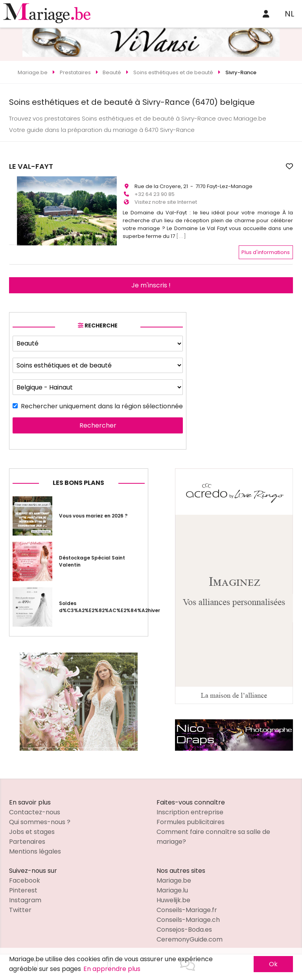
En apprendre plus (112, 969)
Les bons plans (78, 479)
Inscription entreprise (190, 809)
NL (289, 14)
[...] (181, 233)
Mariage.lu (172, 887)
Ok (273, 964)
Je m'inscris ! (151, 281)
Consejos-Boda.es (184, 926)
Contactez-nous (35, 809)
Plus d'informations (266, 248)
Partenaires (27, 838)
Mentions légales (35, 848)
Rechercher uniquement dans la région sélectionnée (102, 403)
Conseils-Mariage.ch (188, 916)
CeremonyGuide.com (190, 936)
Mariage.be (174, 877)
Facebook (25, 877)
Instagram (25, 897)
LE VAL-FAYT (145, 166)
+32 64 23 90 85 (155, 191)
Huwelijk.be (173, 897)
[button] (16, 197)
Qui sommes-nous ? (40, 818)
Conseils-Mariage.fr (187, 906)
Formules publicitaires (191, 818)
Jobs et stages (32, 828)
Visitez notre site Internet (166, 198)
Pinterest (23, 887)
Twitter (20, 906)
